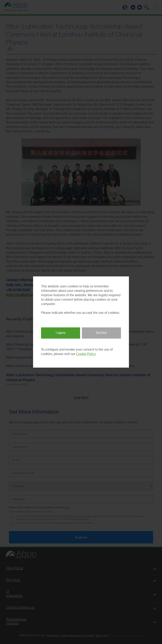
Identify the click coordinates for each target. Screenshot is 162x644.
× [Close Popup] (156, 281)
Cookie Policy (86, 354)
